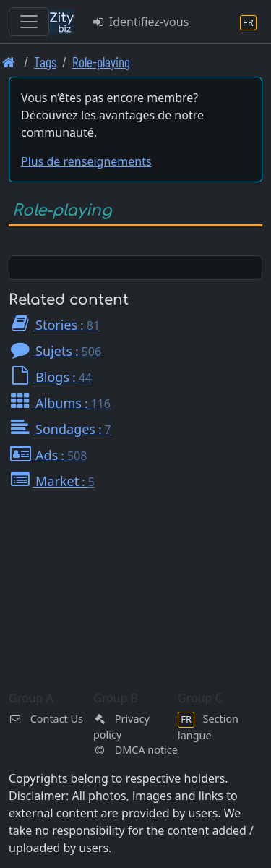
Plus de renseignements (86, 161)
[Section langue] (248, 22)
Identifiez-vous (140, 22)
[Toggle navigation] (29, 22)
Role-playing (101, 62)
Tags (45, 62)
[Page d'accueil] (9, 62)
